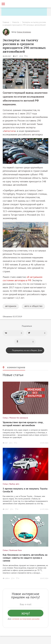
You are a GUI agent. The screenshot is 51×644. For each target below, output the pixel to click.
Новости (16, 22)
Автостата (10, 131)
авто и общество (33, 306)
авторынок (11, 306)
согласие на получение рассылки (26, 619)
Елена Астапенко (24, 32)
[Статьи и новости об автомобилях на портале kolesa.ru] (17, 4)
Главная (6, 22)
